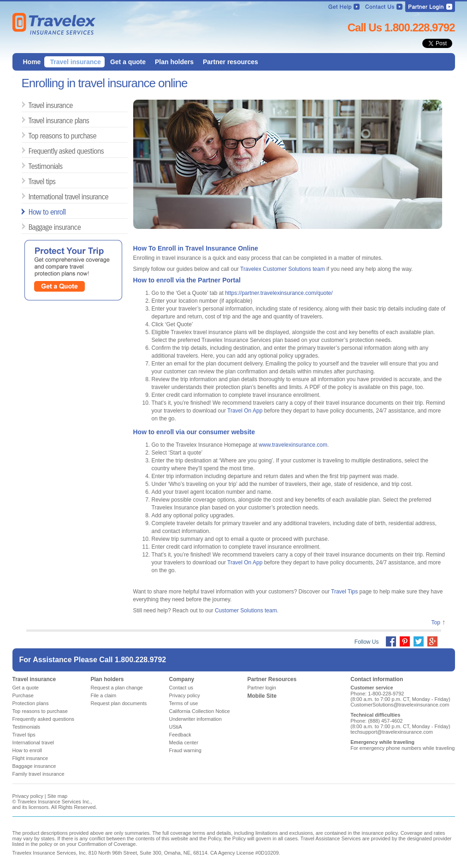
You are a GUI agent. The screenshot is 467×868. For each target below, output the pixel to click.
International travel (33, 742)
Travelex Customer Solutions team (283, 269)
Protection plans (31, 703)
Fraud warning (185, 750)
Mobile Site (262, 696)
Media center (184, 742)
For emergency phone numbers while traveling (402, 748)
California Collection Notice (200, 711)
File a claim (104, 695)
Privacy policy (185, 695)
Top (435, 623)
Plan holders (107, 679)
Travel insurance (32, 105)
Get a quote (26, 688)
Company (182, 679)
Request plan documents (119, 703)
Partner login (262, 688)
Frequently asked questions (32, 151)
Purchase (23, 695)
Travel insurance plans (32, 120)
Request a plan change (117, 688)
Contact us (181, 688)
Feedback (180, 735)
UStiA (176, 727)
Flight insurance (30, 758)
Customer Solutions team (246, 611)
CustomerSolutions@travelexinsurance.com (400, 705)
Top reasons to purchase (32, 135)
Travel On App (245, 411)
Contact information (377, 679)
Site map (57, 796)
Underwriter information (195, 719)
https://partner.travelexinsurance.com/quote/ (279, 293)
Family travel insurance (38, 774)
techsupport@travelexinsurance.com (392, 732)
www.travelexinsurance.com (293, 445)
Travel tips (32, 181)
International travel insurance (32, 196)
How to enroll (32, 212)
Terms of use (184, 703)
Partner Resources (272, 679)
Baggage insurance (32, 227)
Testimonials (32, 166)
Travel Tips (344, 592)
